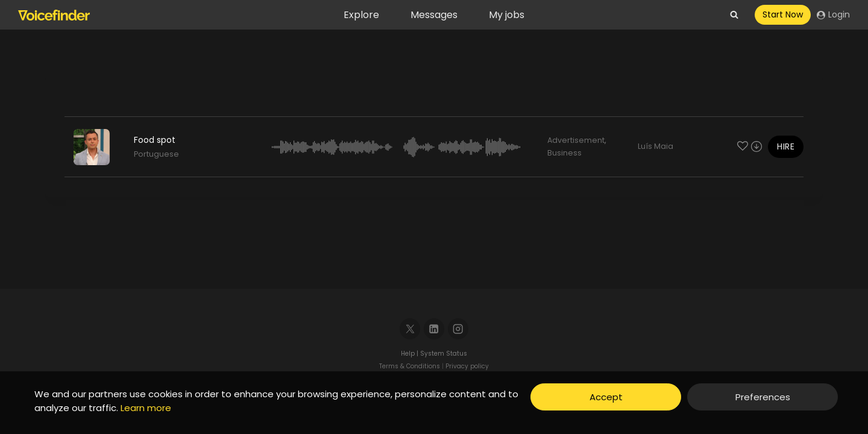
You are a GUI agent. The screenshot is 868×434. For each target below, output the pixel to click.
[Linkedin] (434, 329)
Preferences (763, 397)
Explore (361, 15)
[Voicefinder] (54, 15)
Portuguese (156, 154)
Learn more (146, 408)
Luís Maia (656, 146)
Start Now (783, 14)
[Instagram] (458, 329)
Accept (606, 397)
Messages (434, 15)
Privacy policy (467, 366)
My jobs (507, 15)
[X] (410, 329)
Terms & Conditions (410, 366)
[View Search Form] (734, 15)
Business (565, 153)
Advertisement (576, 140)
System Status (444, 354)
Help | (410, 354)
